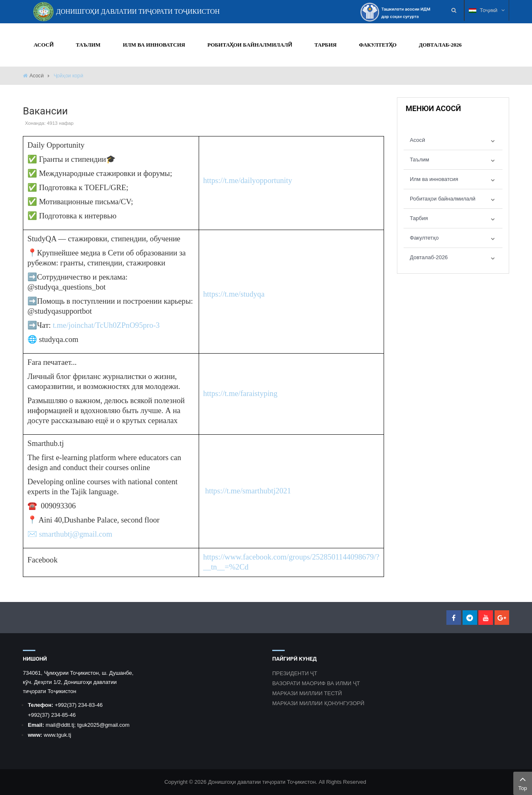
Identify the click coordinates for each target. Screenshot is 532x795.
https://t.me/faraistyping (240, 393)
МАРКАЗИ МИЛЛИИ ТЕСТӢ (307, 693)
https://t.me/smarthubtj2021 (248, 491)
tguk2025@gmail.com (103, 725)
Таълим (420, 160)
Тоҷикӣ (487, 10)
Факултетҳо (424, 238)
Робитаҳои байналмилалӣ (443, 199)
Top (523, 783)
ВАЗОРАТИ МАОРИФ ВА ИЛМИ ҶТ (316, 683)
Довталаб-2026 (429, 257)
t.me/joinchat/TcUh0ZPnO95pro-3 (106, 325)
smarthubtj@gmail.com (76, 534)
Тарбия (419, 218)
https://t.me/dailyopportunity (248, 180)
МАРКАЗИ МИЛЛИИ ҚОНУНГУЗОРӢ (318, 703)
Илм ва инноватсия (434, 179)
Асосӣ (37, 76)
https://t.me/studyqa (234, 294)
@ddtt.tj (65, 725)
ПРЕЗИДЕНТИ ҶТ (295, 673)
